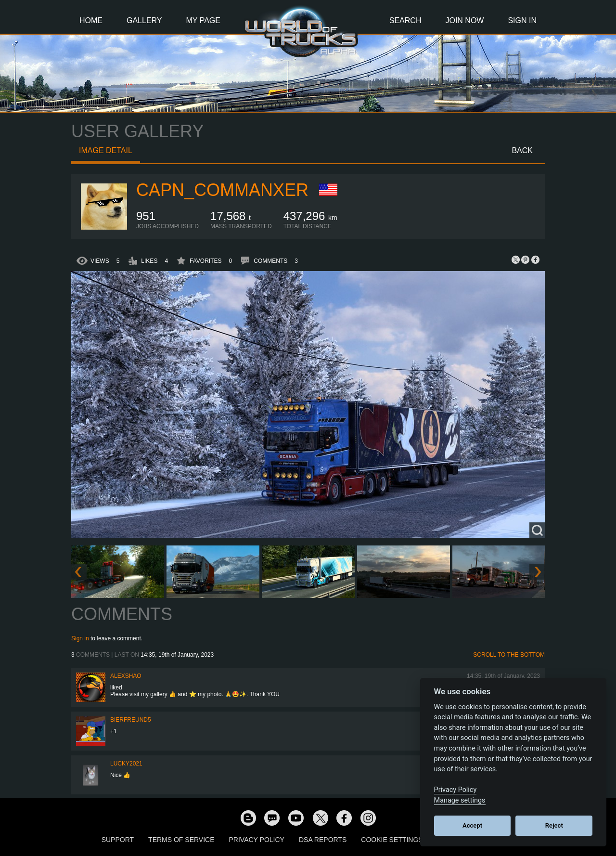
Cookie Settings (392, 840)
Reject (554, 825)
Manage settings (460, 800)
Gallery (144, 20)
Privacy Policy (257, 840)
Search (405, 20)
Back (522, 150)
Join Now (464, 20)
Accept (472, 825)
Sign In (522, 20)
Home (91, 20)
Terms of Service (181, 840)
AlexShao (126, 676)
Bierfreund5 (131, 720)
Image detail (106, 150)
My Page (203, 20)
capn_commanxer (222, 190)
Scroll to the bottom (509, 655)
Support (118, 840)
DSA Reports (323, 840)
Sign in (80, 638)
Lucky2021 (126, 764)
